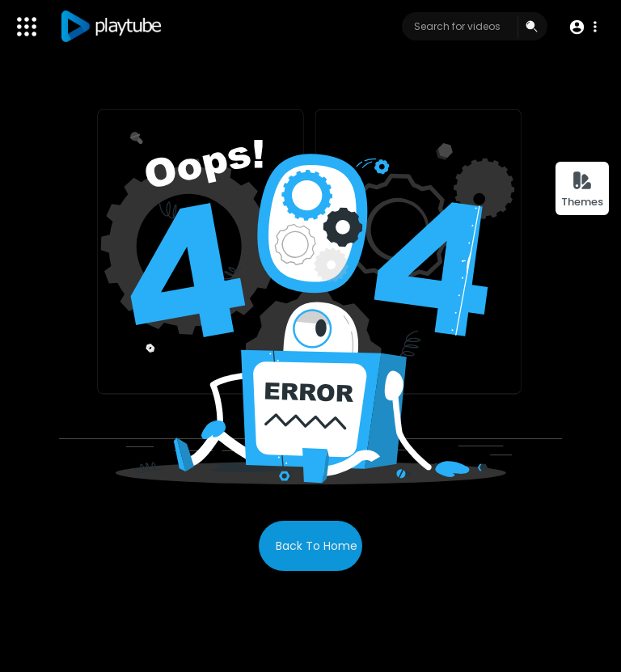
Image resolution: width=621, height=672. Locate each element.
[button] (583, 27)
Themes (582, 190)
